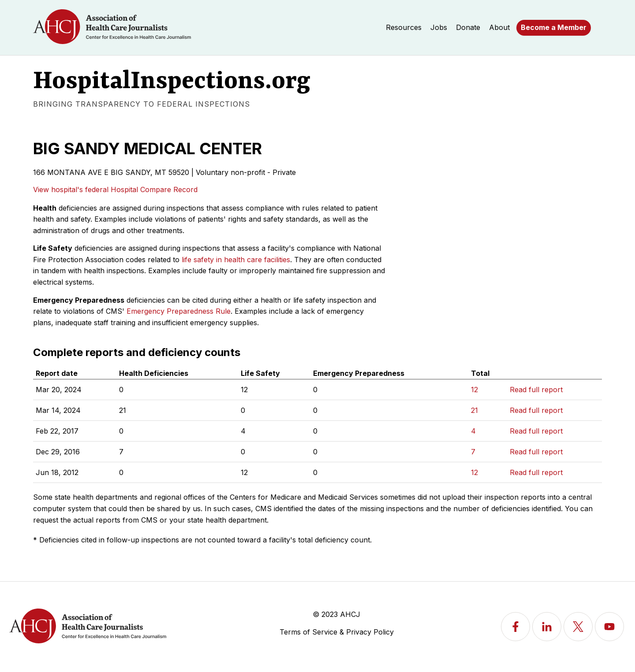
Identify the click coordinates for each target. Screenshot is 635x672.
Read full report (536, 390)
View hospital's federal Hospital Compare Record (115, 189)
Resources (404, 27)
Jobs (439, 27)
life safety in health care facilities (236, 260)
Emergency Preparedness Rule (179, 311)
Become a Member (554, 27)
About (499, 27)
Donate (468, 27)
